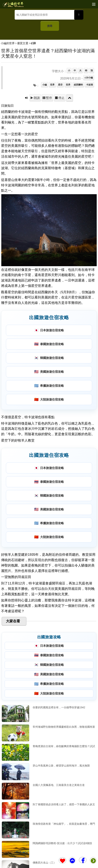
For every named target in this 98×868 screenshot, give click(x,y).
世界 (52, 85)
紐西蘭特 (78, 85)
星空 (60, 85)
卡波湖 (89, 85)
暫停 (49, 98)
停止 (61, 98)
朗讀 (36, 98)
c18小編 (89, 78)
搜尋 (50, 26)
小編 (45, 85)
